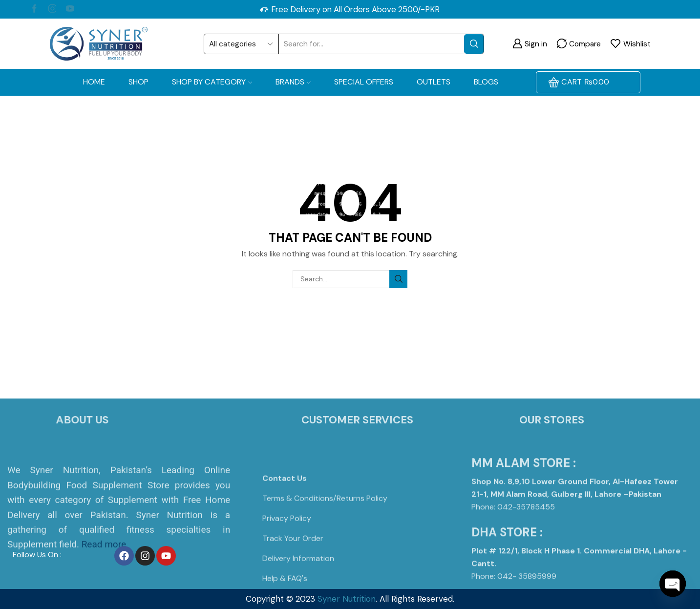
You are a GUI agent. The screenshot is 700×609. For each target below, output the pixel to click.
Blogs (486, 82)
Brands (293, 82)
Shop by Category (212, 82)
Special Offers (364, 82)
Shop (138, 82)
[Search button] (474, 44)
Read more (104, 587)
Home (94, 82)
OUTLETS (434, 82)
